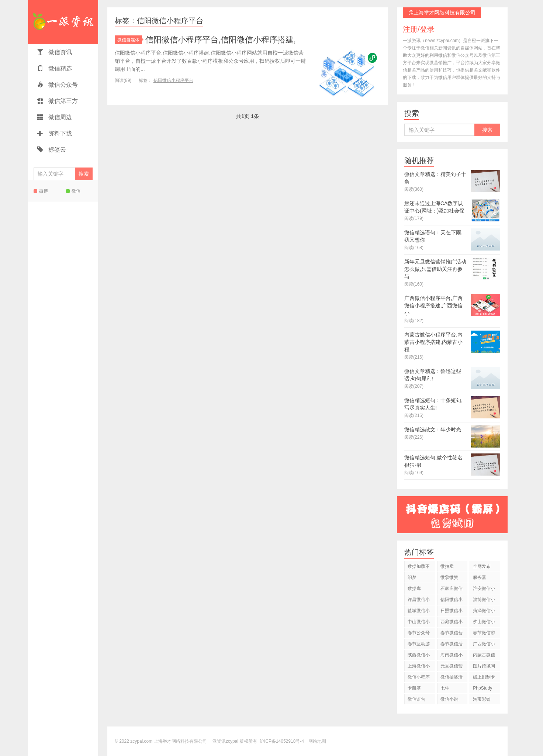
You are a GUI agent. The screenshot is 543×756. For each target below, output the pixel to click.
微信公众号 (58, 85)
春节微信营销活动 (452, 634)
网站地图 (317, 741)
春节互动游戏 (419, 645)
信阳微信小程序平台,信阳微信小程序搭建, (221, 40)
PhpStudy (483, 688)
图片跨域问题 (484, 667)
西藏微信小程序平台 (452, 623)
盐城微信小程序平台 (419, 612)
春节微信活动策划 (452, 645)
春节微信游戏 (484, 634)
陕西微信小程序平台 (419, 656)
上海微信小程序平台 (419, 667)
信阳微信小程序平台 (173, 80)
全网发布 (482, 566)
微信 (73, 191)
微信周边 (55, 117)
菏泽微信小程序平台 (484, 612)
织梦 (412, 577)
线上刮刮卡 (484, 677)
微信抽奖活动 (452, 678)
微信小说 (449, 699)
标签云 (52, 150)
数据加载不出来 (419, 568)
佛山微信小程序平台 (484, 623)
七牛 (445, 688)
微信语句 (416, 699)
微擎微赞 (449, 577)
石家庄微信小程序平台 (452, 590)
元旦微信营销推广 (452, 667)
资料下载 (55, 133)
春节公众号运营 (419, 634)
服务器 (480, 577)
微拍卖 (447, 566)
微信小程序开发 (419, 678)
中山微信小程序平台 (419, 623)
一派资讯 (63, 22)
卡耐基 (414, 688)
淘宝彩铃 (482, 699)
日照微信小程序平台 (452, 612)
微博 (41, 191)
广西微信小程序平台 (484, 645)
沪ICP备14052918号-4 (282, 741)
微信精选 (55, 68)
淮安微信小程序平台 (484, 590)
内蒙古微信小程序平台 (484, 656)
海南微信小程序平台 (452, 656)
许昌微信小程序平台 (419, 601)
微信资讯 (55, 52)
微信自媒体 (130, 40)
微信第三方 (58, 101)
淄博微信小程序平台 (484, 601)
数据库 (414, 588)
